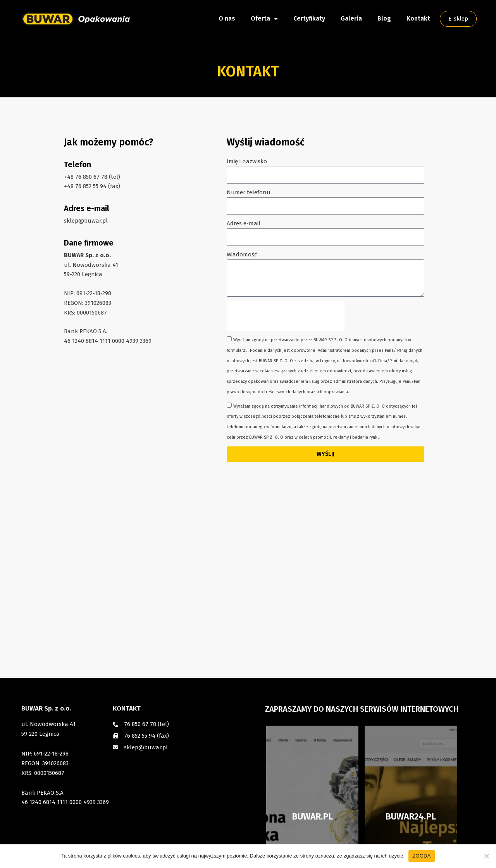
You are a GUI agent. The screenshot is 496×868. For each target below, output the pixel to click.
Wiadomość (242, 254)
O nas (227, 18)
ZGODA (421, 856)
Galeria (351, 18)
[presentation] (286, 316)
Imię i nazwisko (247, 161)
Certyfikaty (309, 18)
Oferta (264, 19)
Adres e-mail (244, 223)
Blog (384, 18)
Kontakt (418, 18)
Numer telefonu (249, 192)
